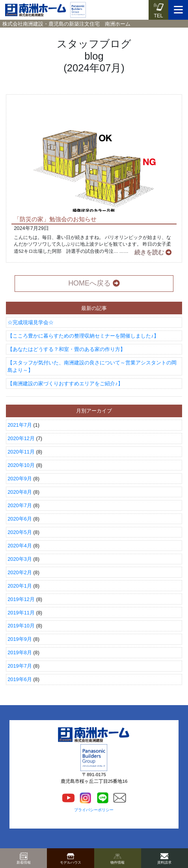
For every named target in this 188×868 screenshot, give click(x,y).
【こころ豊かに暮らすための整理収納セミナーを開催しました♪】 (83, 336)
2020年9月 (20, 479)
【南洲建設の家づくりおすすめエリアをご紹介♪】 (65, 384)
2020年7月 (20, 505)
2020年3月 (20, 559)
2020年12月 (21, 438)
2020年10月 (21, 465)
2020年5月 (20, 532)
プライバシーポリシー (94, 810)
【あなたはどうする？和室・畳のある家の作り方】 (66, 349)
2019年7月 (20, 666)
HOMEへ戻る (94, 283)
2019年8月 (20, 652)
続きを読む (153, 252)
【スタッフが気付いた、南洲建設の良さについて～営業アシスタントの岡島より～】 (92, 366)
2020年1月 (20, 586)
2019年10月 (21, 626)
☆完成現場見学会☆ (31, 322)
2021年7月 (20, 425)
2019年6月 (20, 679)
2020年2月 (20, 572)
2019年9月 (20, 639)
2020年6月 (20, 519)
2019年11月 (21, 613)
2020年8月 (20, 492)
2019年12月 (21, 599)
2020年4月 (20, 546)
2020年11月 (21, 452)
